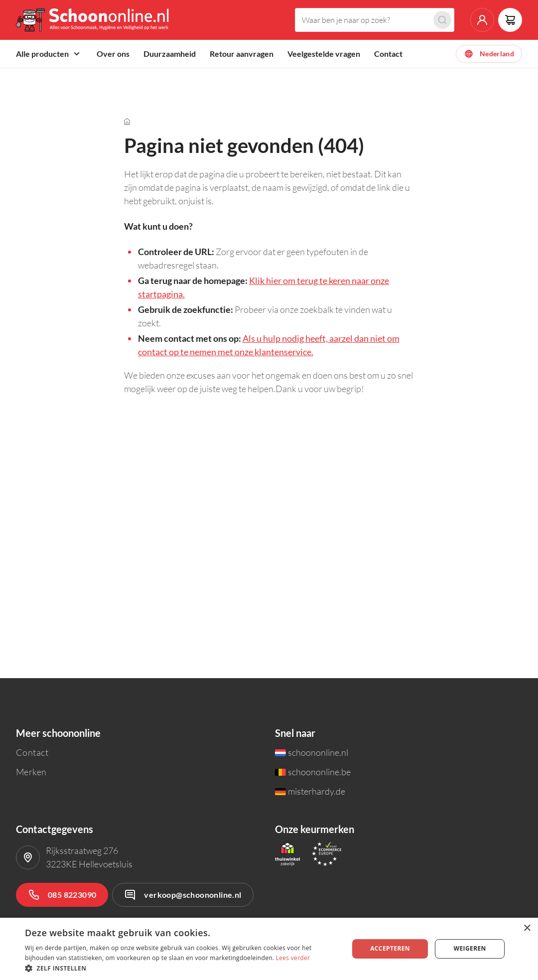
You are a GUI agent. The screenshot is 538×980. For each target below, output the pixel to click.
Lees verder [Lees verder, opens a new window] (293, 958)
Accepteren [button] (390, 948)
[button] (182, 968)
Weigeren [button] (470, 948)
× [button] (527, 928)
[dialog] (269, 949)
